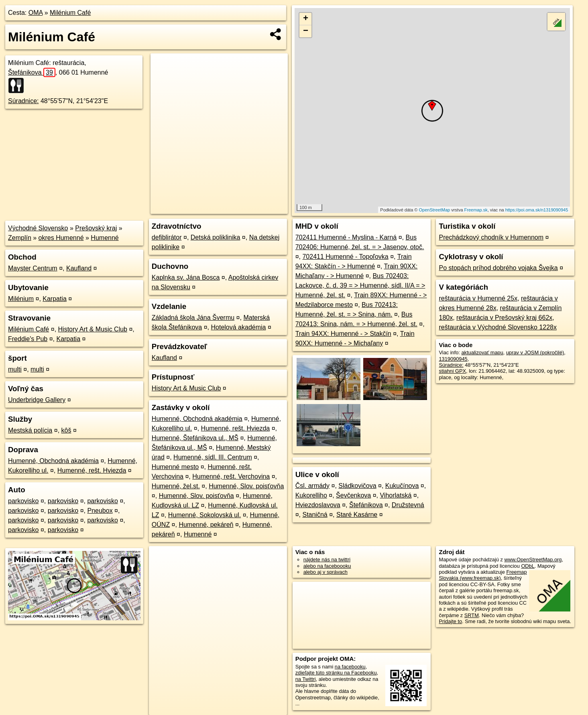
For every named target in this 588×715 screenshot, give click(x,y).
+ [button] (306, 19)
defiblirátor (167, 237)
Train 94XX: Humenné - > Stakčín (343, 334)
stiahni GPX (452, 371)
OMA (36, 13)
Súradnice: (23, 101)
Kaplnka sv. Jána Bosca (186, 277)
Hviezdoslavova (318, 505)
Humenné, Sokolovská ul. (204, 515)
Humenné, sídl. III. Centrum (213, 457)
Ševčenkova (353, 495)
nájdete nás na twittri (327, 560)
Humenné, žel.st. (176, 486)
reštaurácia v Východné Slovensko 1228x (498, 327)
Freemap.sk (476, 210)
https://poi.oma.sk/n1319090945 (537, 210)
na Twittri (306, 679)
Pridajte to (450, 621)
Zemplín (20, 238)
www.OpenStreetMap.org (533, 560)
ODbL (528, 566)
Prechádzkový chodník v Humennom (491, 237)
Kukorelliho (311, 495)
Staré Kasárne (357, 515)
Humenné (105, 238)
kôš (66, 430)
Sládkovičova (357, 486)
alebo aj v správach (326, 572)
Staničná (315, 515)
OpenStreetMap (434, 210)
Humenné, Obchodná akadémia (53, 461)
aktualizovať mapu (482, 352)
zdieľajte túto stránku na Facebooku (336, 673)
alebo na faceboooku (327, 566)
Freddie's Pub (28, 339)
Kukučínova (402, 486)
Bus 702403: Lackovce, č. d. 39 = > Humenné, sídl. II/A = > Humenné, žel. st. (360, 285)
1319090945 (453, 359)
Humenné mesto (175, 467)
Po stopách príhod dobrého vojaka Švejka (498, 268)
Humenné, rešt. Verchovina (231, 476)
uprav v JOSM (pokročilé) (535, 352)
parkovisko (23, 501)
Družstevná (408, 505)
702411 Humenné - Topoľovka (345, 257)
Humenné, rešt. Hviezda (92, 470)
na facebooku (350, 667)
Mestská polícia (30, 430)
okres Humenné (61, 238)
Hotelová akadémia (238, 327)
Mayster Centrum (33, 268)
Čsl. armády (312, 486)
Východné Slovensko (38, 228)
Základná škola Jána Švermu (193, 318)
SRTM (472, 615)
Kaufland (79, 268)
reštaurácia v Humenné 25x (478, 298)
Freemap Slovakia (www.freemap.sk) (483, 575)
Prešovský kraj (96, 228)
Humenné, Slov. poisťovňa (246, 486)
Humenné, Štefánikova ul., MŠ (195, 438)
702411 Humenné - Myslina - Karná (346, 237)
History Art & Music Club (93, 329)
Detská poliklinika (216, 237)
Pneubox (100, 511)
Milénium (21, 299)
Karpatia (55, 299)
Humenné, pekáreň (206, 525)
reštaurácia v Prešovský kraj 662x (504, 318)
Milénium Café (70, 13)
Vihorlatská (396, 495)
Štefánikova (32, 72)
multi (15, 369)
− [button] (306, 31)
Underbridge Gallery (37, 400)
